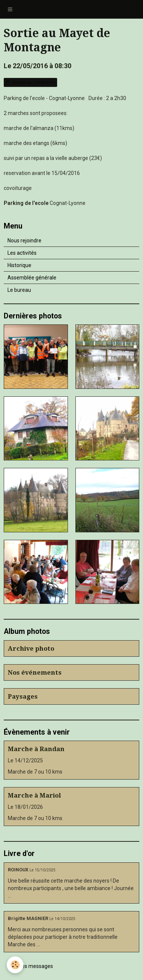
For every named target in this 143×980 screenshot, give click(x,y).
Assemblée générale (32, 278)
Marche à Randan (36, 749)
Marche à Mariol (34, 795)
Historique (19, 265)
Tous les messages (30, 966)
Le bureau (19, 290)
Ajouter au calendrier (30, 82)
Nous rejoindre (24, 241)
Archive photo (31, 648)
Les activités (22, 253)
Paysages (23, 696)
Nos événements (35, 672)
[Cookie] (15, 965)
